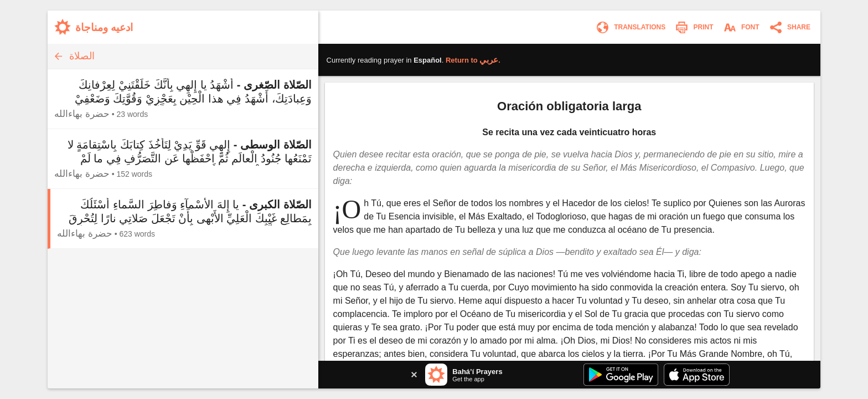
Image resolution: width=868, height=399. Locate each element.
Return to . (473, 60)
